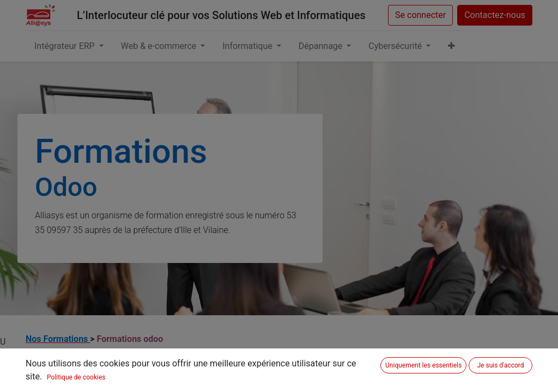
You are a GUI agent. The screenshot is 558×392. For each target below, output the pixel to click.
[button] (451, 46)
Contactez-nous (495, 15)
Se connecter (420, 15)
